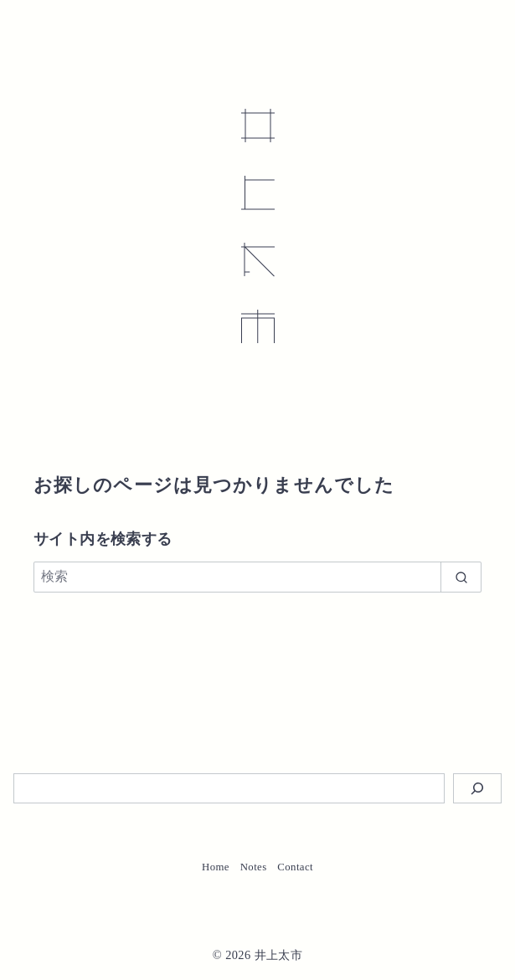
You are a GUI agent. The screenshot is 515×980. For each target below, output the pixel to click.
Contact (295, 867)
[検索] (257, 577)
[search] (461, 577)
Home (216, 867)
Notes (254, 867)
